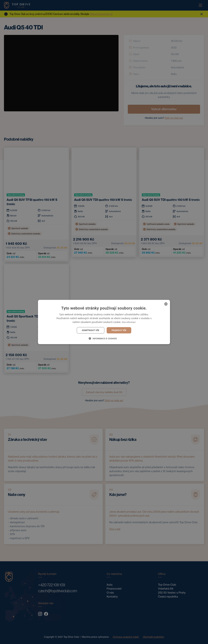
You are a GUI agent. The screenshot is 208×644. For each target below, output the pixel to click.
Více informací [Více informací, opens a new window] (129, 322)
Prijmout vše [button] (119, 330)
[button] (104, 338)
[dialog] (104, 322)
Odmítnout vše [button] (91, 330)
